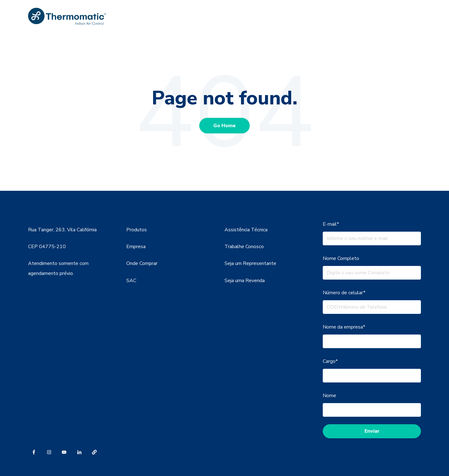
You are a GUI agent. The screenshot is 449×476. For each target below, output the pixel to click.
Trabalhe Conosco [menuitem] (244, 247)
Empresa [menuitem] (136, 247)
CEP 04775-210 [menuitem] (47, 247)
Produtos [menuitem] (137, 230)
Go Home (224, 126)
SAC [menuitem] (131, 281)
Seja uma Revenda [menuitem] (245, 281)
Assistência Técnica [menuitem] (246, 230)
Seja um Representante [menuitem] (250, 263)
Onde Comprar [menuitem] (142, 263)
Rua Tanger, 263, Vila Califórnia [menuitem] (62, 230)
